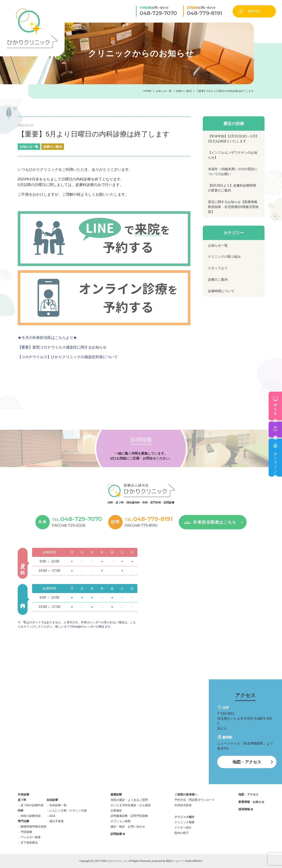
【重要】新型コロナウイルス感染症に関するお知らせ (62, 347)
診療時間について (221, 291)
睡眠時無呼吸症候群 (34, 826)
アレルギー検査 (31, 837)
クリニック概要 (185, 822)
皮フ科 (22, 800)
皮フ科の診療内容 (32, 805)
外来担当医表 (183, 805)
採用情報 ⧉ (246, 809)
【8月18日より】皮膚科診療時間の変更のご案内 (232, 188)
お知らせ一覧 (29, 147)
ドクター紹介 (183, 828)
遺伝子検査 (57, 821)
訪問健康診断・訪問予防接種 (129, 816)
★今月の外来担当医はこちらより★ (47, 338)
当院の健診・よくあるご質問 (129, 800)
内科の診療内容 (31, 816)
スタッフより (218, 268)
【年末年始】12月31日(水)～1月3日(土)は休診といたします (233, 139)
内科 (21, 810)
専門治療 (23, 821)
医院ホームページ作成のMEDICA (184, 861)
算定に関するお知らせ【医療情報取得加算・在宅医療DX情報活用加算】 (233, 207)
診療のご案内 (53, 147)
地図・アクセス (247, 762)
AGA (52, 816)
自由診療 (52, 800)
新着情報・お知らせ (251, 802)
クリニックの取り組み (224, 257)
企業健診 (116, 810)
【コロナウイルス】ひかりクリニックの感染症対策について (68, 357)
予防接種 (26, 832)
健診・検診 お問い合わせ (128, 826)
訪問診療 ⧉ (118, 834)
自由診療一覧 (58, 805)
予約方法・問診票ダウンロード (195, 800)
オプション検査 (121, 821)
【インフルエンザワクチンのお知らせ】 (233, 155)
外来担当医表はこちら (215, 522)
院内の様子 (182, 833)
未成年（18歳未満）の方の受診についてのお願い (233, 171)
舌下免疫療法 (29, 843)
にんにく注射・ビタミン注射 (68, 810)
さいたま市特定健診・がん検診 (131, 805)
